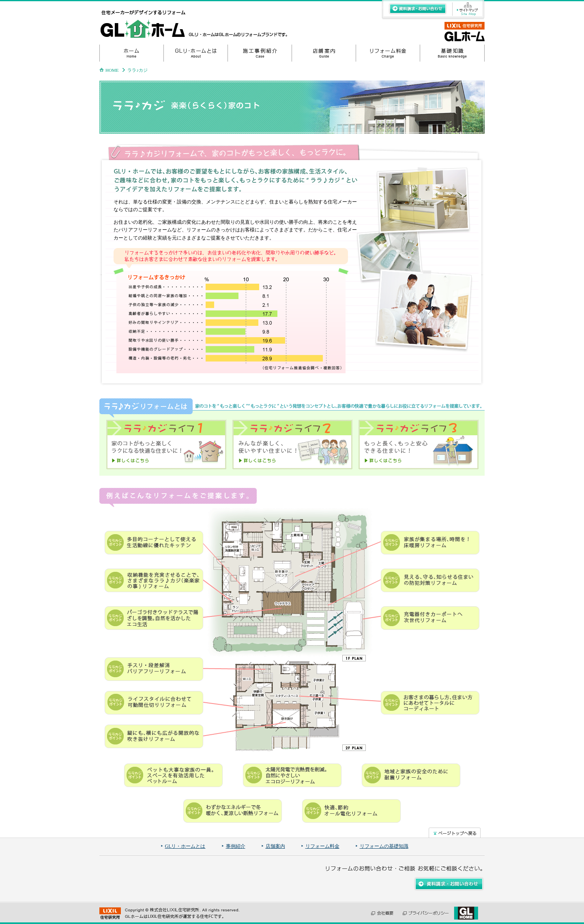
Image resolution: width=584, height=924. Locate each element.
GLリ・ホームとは (185, 846)
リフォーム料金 (322, 846)
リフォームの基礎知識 (384, 846)
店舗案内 (275, 846)
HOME (112, 70)
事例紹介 (236, 846)
